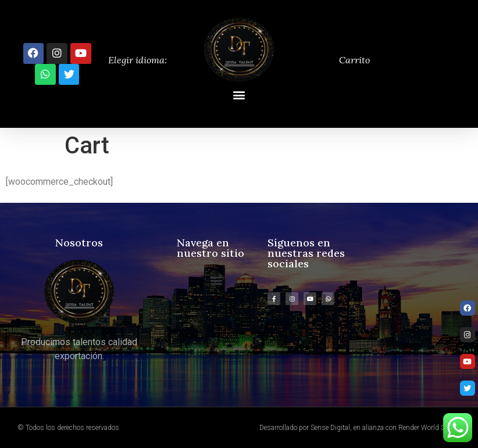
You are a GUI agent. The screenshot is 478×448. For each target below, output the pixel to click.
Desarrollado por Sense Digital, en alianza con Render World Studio (360, 428)
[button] (239, 95)
